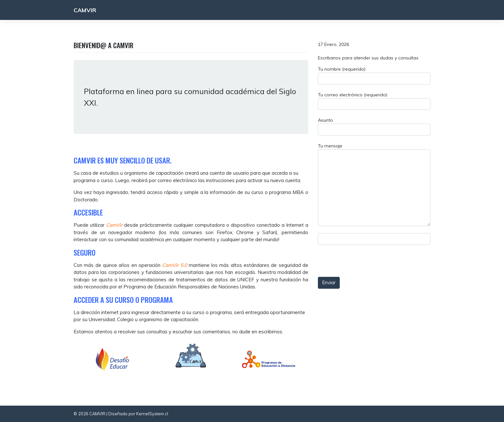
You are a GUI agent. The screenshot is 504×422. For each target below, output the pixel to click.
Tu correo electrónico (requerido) (374, 101)
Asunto (374, 126)
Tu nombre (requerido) (374, 75)
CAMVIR (85, 10)
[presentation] (371, 248)
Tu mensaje (374, 185)
